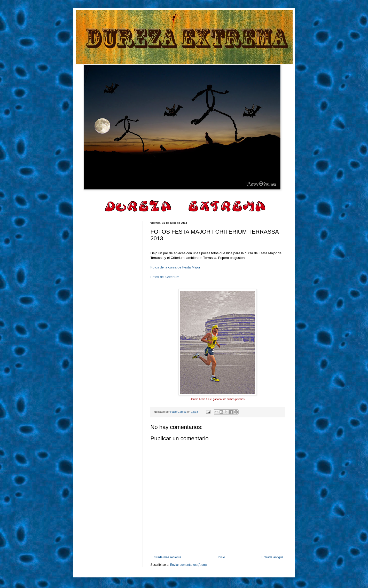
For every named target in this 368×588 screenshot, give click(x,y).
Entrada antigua (273, 557)
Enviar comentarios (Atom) (189, 565)
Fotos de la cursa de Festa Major (175, 267)
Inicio (221, 557)
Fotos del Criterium (165, 277)
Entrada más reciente (167, 557)
